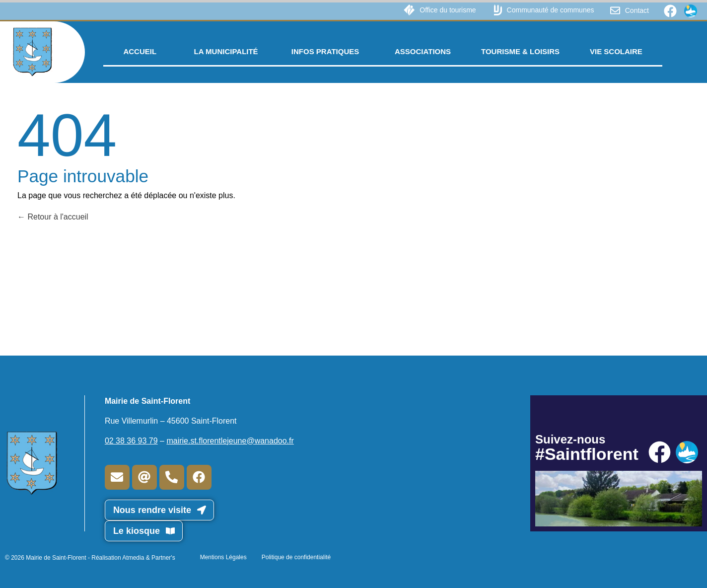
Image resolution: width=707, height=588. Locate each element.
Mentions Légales (223, 557)
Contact (637, 10)
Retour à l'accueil (53, 217)
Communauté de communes (551, 10)
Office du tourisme (448, 10)
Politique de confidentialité (296, 557)
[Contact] (615, 10)
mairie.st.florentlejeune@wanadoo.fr (230, 441)
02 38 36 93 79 (131, 441)
